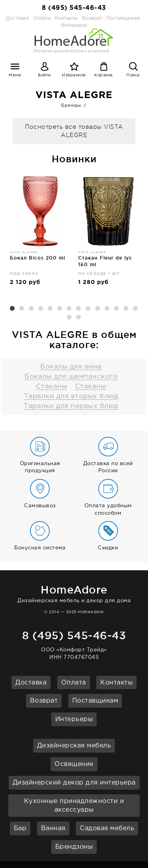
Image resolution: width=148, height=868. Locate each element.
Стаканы (52, 387)
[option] (40, 234)
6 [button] (60, 309)
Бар (20, 828)
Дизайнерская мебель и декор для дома (74, 593)
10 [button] (98, 309)
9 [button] (88, 309)
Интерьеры (74, 719)
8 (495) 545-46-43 (74, 8)
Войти (44, 75)
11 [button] (107, 309)
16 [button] (79, 317)
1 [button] (13, 309)
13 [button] (126, 309)
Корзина (104, 75)
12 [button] (117, 309)
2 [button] (22, 309)
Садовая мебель (107, 828)
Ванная (53, 828)
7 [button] (69, 309)
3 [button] (32, 309)
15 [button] (69, 317)
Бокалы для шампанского (71, 377)
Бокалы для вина (71, 367)
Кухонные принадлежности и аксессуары (74, 806)
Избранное (74, 75)
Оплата (42, 18)
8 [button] (79, 309)
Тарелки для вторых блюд (71, 396)
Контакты (66, 18)
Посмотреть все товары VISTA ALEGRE (74, 131)
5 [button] (51, 309)
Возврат (92, 18)
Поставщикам (123, 18)
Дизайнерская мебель (74, 746)
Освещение (74, 764)
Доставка (17, 18)
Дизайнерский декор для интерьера (74, 783)
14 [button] (136, 309)
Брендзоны (74, 847)
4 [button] (41, 309)
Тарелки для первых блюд (71, 406)
